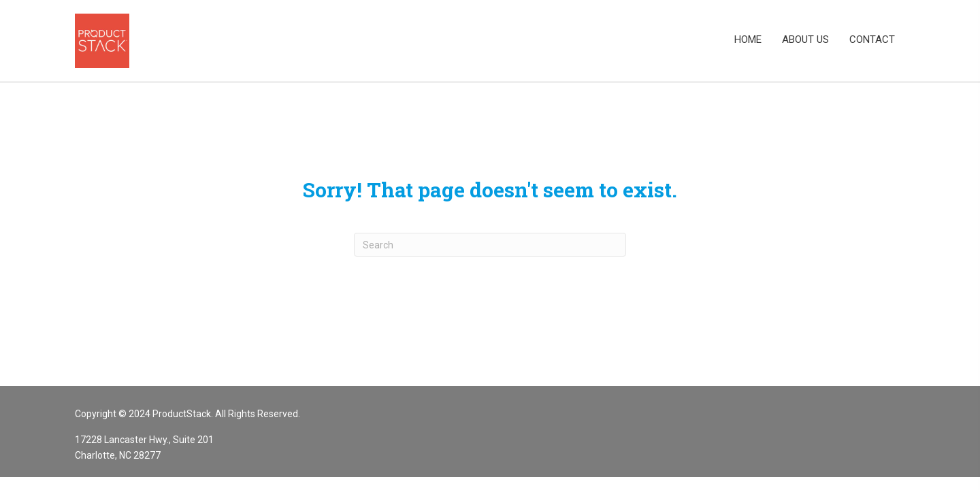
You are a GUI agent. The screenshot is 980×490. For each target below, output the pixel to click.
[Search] (490, 245)
